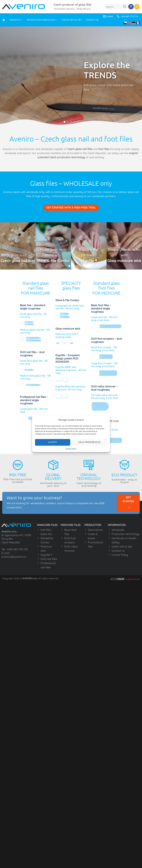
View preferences (89, 442)
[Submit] (125, 7)
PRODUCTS (16, 20)
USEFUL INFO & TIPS (72, 20)
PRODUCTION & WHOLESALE (42, 20)
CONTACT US (92, 20)
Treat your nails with (18, 255)
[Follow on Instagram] (137, 7)
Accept (53, 442)
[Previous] (5, 246)
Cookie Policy (71, 448)
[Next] (137, 246)
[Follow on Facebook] (131, 7)
